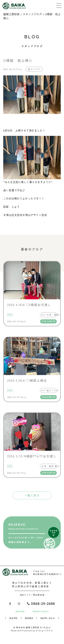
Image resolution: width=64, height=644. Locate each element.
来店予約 (13, 618)
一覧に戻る (32, 495)
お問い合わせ (48, 618)
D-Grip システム (44, 630)
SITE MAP (20, 612)
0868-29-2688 (41, 604)
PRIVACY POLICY (41, 612)
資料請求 (29, 618)
